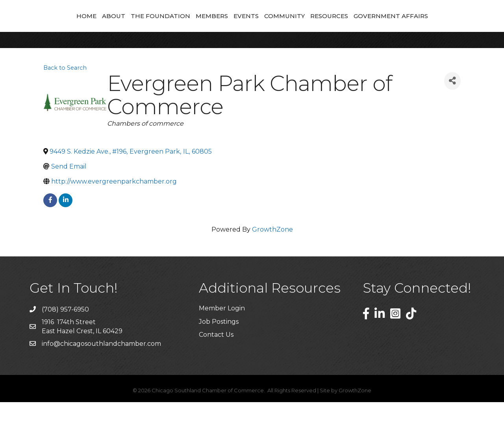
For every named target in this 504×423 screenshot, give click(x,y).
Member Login (222, 329)
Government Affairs (442, 26)
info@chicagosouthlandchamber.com (101, 365)
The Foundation (109, 26)
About (62, 26)
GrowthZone (272, 250)
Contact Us (216, 355)
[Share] (452, 102)
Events (297, 26)
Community (336, 26)
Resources (380, 26)
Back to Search (65, 89)
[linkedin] (66, 221)
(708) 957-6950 (65, 330)
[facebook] (50, 221)
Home (35, 26)
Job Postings (219, 342)
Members (161, 26)
